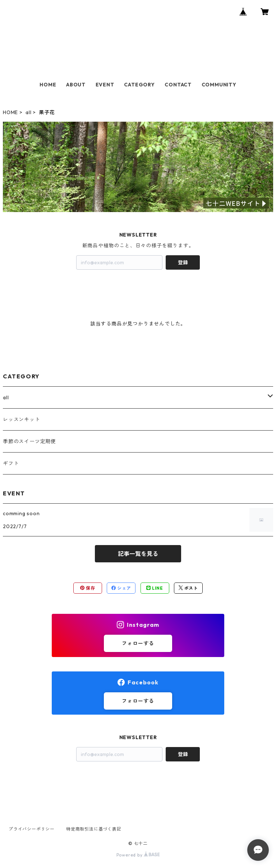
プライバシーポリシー (32, 829)
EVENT (105, 85)
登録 (183, 262)
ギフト (11, 463)
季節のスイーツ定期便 (29, 441)
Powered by (138, 855)
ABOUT (76, 85)
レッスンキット (22, 419)
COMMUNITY (219, 85)
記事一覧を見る (138, 554)
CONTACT (178, 85)
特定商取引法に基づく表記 (94, 829)
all (28, 112)
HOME (48, 85)
